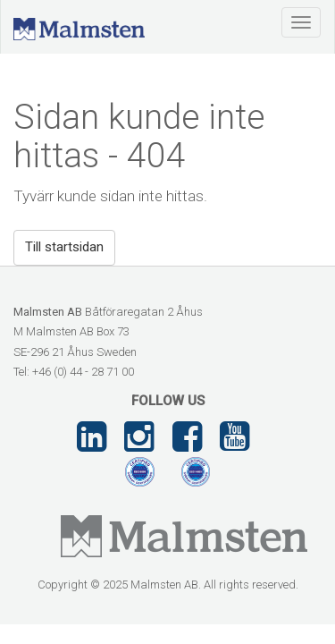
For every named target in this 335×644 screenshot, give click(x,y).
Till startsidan (64, 247)
